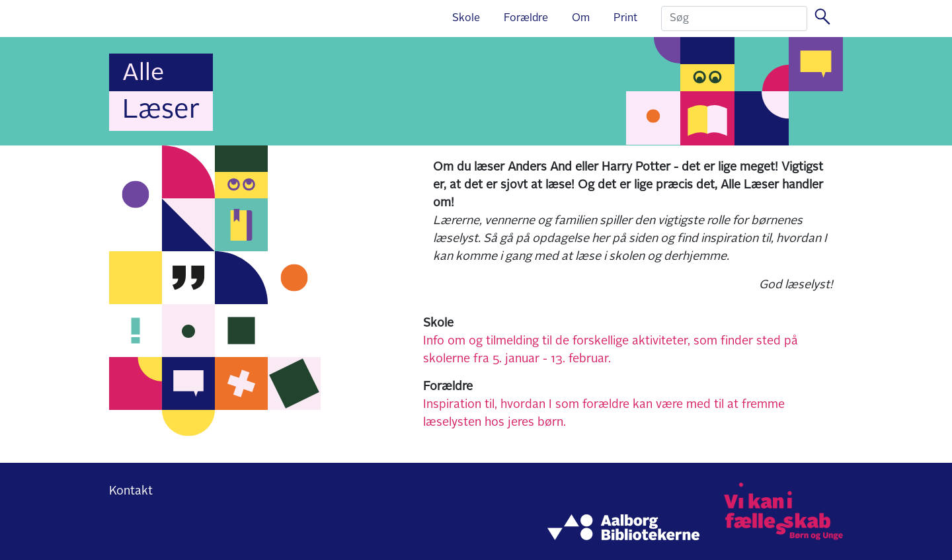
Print (625, 19)
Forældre (526, 19)
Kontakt (131, 491)
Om (581, 19)
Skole (466, 19)
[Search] (734, 19)
